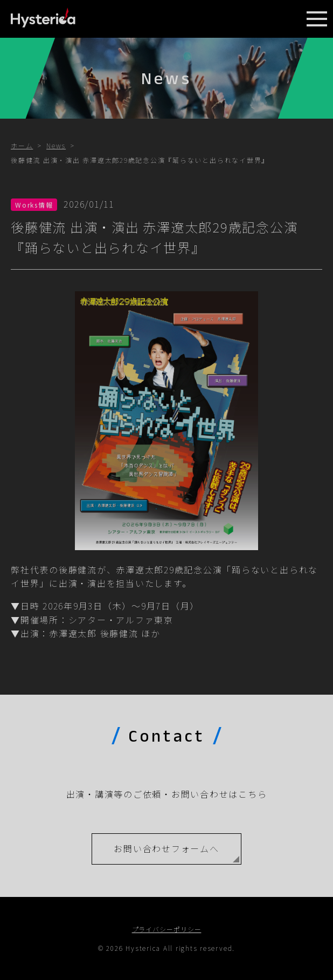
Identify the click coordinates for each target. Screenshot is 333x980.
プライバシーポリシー (167, 929)
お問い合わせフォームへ (166, 848)
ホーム (22, 145)
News (56, 145)
